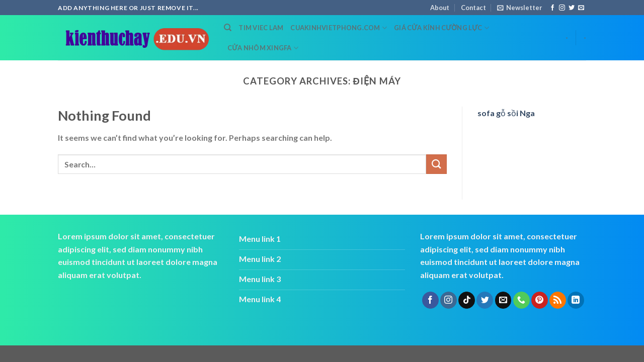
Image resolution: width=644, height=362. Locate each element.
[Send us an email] (581, 8)
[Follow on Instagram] (562, 8)
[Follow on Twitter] (572, 8)
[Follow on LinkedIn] (576, 300)
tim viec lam (261, 28)
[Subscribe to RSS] (558, 300)
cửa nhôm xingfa (263, 48)
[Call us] (521, 300)
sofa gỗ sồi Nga (506, 113)
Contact (473, 8)
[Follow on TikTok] (467, 300)
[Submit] (436, 164)
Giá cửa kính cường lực (441, 28)
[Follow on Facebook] (552, 8)
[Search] (228, 28)
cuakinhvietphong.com (339, 28)
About (440, 8)
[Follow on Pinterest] (540, 300)
